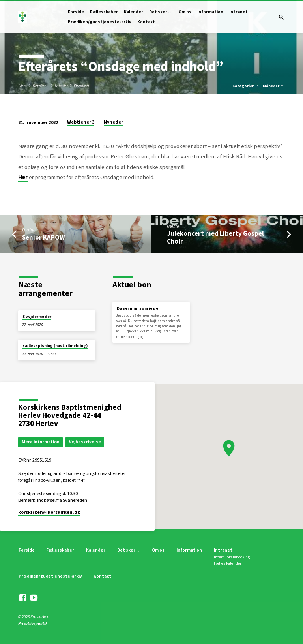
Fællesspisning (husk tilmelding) (55, 346)
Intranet (238, 12)
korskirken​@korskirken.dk (49, 512)
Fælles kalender (228, 563)
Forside (76, 12)
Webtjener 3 (81, 122)
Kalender (134, 12)
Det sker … (161, 12)
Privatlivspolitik (33, 623)
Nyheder (61, 86)
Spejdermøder (37, 316)
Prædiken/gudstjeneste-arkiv (100, 22)
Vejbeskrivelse (85, 442)
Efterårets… (83, 86)
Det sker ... (41, 86)
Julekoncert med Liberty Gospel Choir (215, 237)
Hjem (23, 86)
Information (210, 12)
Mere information (41, 442)
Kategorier (246, 86)
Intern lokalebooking (232, 557)
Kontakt (146, 22)
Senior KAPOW (44, 238)
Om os (185, 12)
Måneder (274, 86)
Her (23, 177)
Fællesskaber (104, 12)
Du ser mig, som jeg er (138, 308)
